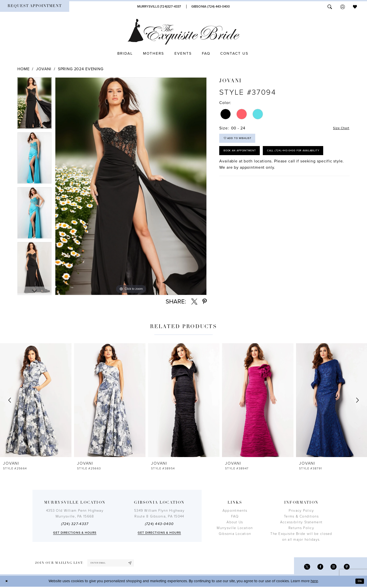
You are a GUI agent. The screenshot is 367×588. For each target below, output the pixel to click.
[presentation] (36, 400)
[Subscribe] (140, 564)
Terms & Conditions (301, 516)
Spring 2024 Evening (81, 69)
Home (23, 69)
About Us (235, 522)
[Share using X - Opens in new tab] (194, 302)
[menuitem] (35, 7)
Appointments (235, 511)
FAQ (235, 516)
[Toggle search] (330, 6)
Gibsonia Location (235, 534)
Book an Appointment (244, 156)
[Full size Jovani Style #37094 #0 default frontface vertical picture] (131, 186)
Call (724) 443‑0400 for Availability (256, 171)
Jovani (44, 69)
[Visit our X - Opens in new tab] (302, 568)
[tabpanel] (34, 105)
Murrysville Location (235, 528)
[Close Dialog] (8, 583)
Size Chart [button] (339, 128)
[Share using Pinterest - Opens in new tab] (205, 302)
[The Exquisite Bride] (184, 32)
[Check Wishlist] (355, 6)
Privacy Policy (301, 511)
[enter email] (116, 564)
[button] (343, 6)
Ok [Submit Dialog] (359, 582)
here (314, 582)
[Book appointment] (35, 7)
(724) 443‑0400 (159, 524)
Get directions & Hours (75, 533)
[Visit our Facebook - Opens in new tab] (317, 568)
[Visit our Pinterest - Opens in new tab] (346, 568)
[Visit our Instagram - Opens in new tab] (331, 568)
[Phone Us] (159, 7)
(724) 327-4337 (75, 524)
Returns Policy (301, 528)
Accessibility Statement (301, 522)
